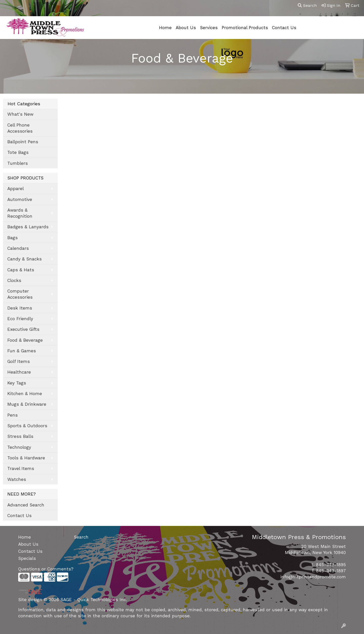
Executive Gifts (23, 329)
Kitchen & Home (25, 394)
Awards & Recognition (20, 213)
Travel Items (21, 468)
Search (307, 5)
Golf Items (19, 361)
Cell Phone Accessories (20, 128)
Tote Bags (18, 152)
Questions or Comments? (46, 569)
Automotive (20, 199)
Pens (13, 415)
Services (209, 28)
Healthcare (19, 372)
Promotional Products (245, 28)
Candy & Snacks (25, 259)
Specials (27, 558)
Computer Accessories (20, 294)
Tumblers (18, 163)
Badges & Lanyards (28, 227)
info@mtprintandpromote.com (313, 577)
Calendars (18, 248)
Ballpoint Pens (23, 142)
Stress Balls (20, 436)
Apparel (16, 189)
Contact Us (284, 28)
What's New (20, 114)
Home (165, 28)
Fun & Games (22, 351)
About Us (186, 28)
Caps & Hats (21, 270)
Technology (19, 447)
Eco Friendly (20, 319)
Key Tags (17, 383)
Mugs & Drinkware (27, 404)
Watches (17, 479)
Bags (13, 238)
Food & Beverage (25, 340)
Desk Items (20, 308)
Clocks (14, 280)
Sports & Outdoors (27, 426)
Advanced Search (26, 505)
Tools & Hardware (26, 458)
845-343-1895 (331, 565)
